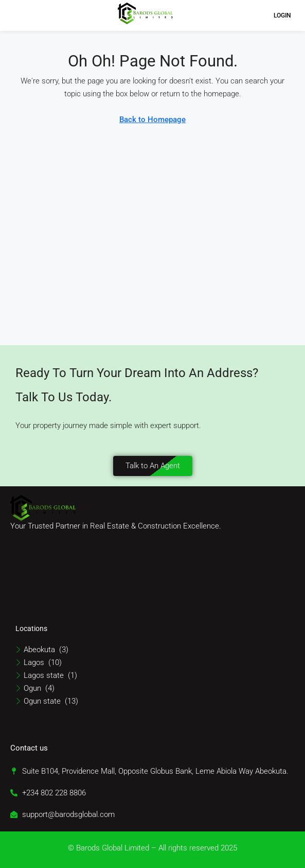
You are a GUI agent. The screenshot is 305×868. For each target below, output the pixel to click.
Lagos (34, 662)
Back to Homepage (152, 120)
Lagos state (44, 675)
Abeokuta (39, 650)
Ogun (32, 688)
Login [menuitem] (282, 15)
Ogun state (42, 701)
